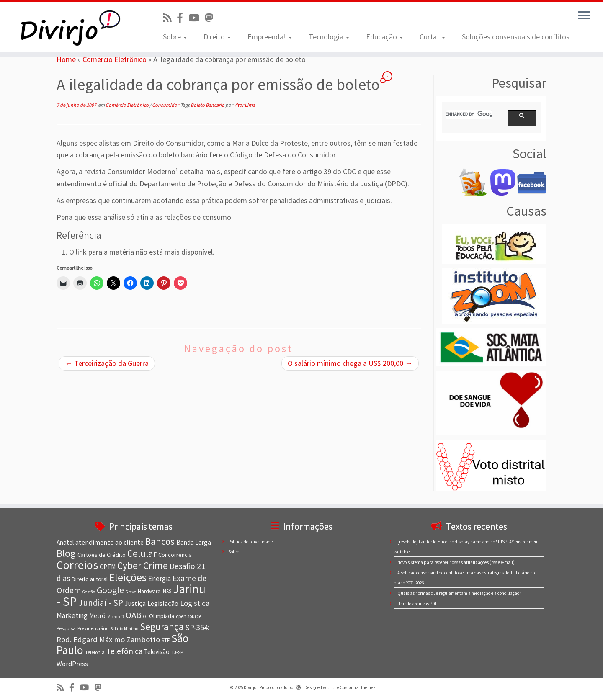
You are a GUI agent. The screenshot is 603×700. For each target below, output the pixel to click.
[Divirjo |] (70, 27)
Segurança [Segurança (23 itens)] (162, 627)
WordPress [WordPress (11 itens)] (72, 664)
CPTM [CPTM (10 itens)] (108, 567)
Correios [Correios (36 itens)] (77, 565)
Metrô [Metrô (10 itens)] (97, 616)
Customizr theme (356, 687)
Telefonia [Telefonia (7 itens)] (95, 652)
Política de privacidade (250, 542)
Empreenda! (270, 37)
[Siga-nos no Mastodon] (212, 18)
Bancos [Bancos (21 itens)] (160, 541)
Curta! (432, 37)
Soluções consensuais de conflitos (516, 37)
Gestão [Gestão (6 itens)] (89, 592)
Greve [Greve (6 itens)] (131, 592)
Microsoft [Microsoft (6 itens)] (116, 616)
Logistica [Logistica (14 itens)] (195, 603)
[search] (469, 114)
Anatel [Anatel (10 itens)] (65, 542)
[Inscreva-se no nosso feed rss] (170, 18)
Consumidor (166, 105)
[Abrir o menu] (584, 16)
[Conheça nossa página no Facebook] (183, 18)
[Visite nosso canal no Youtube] (197, 18)
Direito (217, 37)
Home (66, 59)
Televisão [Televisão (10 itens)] (157, 652)
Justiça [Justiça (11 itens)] (135, 603)
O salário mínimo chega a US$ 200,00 (350, 363)
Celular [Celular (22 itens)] (142, 553)
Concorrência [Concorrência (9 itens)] (175, 555)
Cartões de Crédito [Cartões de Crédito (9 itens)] (102, 555)
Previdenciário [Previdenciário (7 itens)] (93, 628)
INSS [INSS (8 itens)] (166, 591)
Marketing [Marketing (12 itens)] (72, 615)
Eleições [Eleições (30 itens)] (128, 577)
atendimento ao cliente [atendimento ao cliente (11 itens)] (110, 542)
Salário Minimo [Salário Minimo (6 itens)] (124, 629)
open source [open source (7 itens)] (189, 616)
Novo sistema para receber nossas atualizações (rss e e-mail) (456, 562)
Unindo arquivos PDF (417, 604)
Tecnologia (329, 37)
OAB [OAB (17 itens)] (134, 615)
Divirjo (250, 687)
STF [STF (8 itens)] (166, 640)
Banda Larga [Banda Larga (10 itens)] (194, 542)
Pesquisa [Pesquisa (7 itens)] (66, 628)
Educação (384, 37)
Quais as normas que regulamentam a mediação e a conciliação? (459, 593)
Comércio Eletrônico (115, 59)
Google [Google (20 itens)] (110, 590)
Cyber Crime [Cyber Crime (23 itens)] (143, 565)
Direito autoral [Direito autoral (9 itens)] (90, 579)
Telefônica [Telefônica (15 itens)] (124, 651)
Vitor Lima (244, 105)
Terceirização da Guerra (107, 363)
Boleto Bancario (208, 105)
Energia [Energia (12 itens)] (160, 579)
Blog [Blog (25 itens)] (66, 553)
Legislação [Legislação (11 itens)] (163, 603)
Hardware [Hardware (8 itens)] (149, 591)
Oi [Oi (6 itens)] (145, 616)
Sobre (175, 37)
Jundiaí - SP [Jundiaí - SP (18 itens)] (101, 603)
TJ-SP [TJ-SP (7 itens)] (177, 652)
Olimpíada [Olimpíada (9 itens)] (162, 616)
